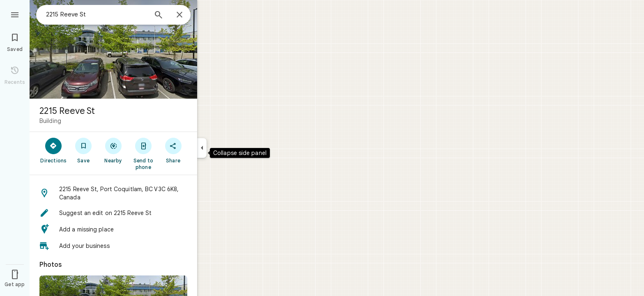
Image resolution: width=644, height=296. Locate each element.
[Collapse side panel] (202, 148)
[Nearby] (114, 150)
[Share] (173, 150)
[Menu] (15, 14)
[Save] (84, 150)
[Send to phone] (143, 153)
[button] (113, 193)
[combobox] (97, 14)
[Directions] (54, 150)
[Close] (179, 15)
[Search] (159, 16)
